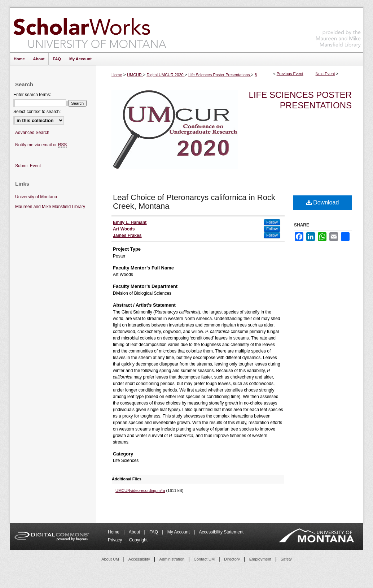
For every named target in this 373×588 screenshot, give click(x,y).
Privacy (116, 540)
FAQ (154, 532)
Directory (232, 559)
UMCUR (135, 75)
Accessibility (139, 559)
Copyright (138, 540)
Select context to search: (37, 112)
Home (117, 75)
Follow (272, 222)
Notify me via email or (41, 145)
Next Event (325, 74)
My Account (179, 532)
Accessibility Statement (221, 532)
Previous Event (290, 74)
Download (323, 202)
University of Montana (36, 197)
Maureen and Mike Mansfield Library (338, 29)
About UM (110, 559)
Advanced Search (32, 133)
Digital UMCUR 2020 (165, 75)
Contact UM (204, 559)
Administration (172, 559)
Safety (286, 559)
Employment (260, 559)
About (135, 532)
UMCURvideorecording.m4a (140, 490)
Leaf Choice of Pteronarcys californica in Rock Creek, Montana (194, 202)
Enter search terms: (32, 95)
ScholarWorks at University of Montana (90, 30)
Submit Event (28, 166)
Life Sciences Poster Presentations (220, 75)
